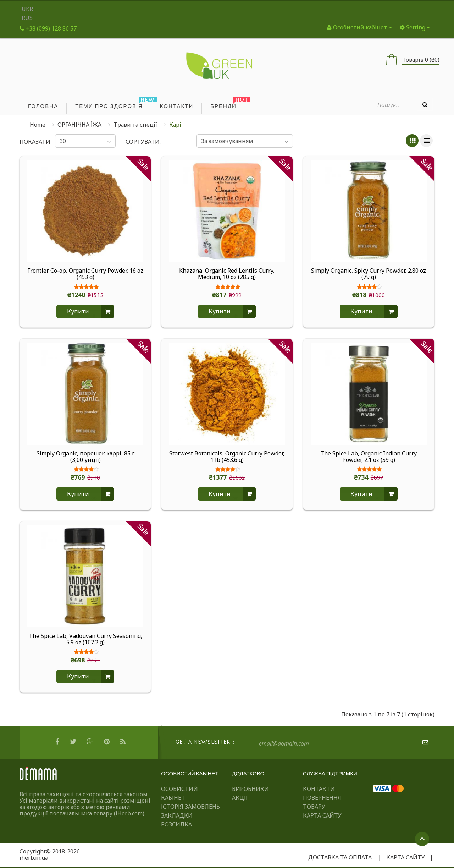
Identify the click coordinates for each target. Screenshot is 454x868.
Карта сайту (322, 815)
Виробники (250, 789)
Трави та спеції (135, 125)
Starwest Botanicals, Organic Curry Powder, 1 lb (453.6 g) (227, 457)
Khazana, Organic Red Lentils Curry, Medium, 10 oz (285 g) (227, 274)
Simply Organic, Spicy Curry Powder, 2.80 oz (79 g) (369, 274)
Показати (32, 142)
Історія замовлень (190, 807)
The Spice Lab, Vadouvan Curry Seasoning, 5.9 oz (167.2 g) (85, 639)
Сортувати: (143, 142)
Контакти (319, 789)
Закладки (177, 815)
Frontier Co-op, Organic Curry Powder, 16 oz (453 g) (85, 274)
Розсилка (176, 824)
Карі (175, 125)
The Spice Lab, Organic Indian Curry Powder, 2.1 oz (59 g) (369, 457)
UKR (27, 9)
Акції (240, 798)
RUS (27, 18)
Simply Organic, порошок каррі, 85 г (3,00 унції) (85, 457)
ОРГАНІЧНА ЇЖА (79, 125)
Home (38, 125)
